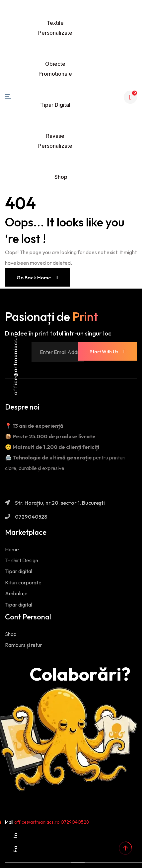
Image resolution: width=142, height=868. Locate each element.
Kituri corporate (23, 582)
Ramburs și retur (24, 645)
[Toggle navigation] (61, 5)
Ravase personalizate (55, 141)
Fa (15, 849)
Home (12, 549)
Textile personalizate (55, 28)
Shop (61, 177)
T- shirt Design (22, 560)
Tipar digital (55, 105)
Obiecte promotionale (55, 69)
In (15, 835)
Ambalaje (16, 593)
